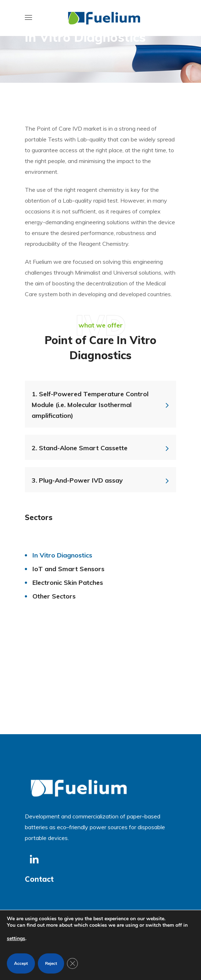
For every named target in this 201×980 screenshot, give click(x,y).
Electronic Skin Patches (68, 582)
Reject (51, 963)
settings (16, 938)
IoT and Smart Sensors (68, 569)
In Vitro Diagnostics (62, 555)
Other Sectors (54, 596)
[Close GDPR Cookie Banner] (72, 963)
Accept (21, 963)
